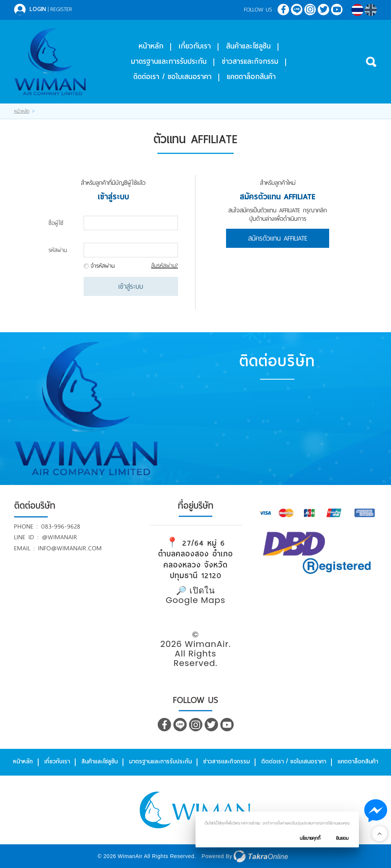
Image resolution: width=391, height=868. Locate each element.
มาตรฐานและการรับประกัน (169, 61)
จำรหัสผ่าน (103, 266)
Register (61, 9)
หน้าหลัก (151, 46)
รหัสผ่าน (58, 250)
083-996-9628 (61, 526)
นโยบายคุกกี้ (310, 838)
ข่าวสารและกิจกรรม (250, 61)
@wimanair (60, 537)
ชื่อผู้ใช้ (56, 223)
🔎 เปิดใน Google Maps (195, 595)
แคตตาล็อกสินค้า (251, 77)
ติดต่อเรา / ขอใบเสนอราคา (172, 77)
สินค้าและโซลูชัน (248, 46)
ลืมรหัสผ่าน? (165, 265)
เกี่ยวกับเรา (195, 46)
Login (38, 9)
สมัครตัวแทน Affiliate (278, 238)
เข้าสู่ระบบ (131, 286)
